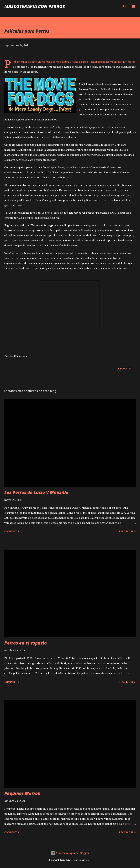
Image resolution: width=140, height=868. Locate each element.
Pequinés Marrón (22, 793)
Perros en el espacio (26, 643)
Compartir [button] (124, 368)
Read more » (127, 531)
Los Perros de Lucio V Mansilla (36, 492)
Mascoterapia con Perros (35, 6)
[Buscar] (125, 6)
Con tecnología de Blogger (70, 853)
